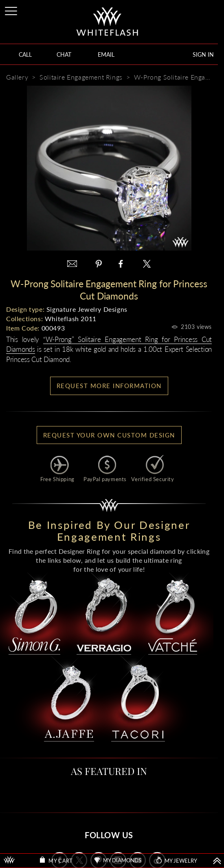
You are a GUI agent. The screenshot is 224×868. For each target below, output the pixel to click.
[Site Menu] (12, 10)
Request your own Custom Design (109, 435)
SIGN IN (203, 54)
